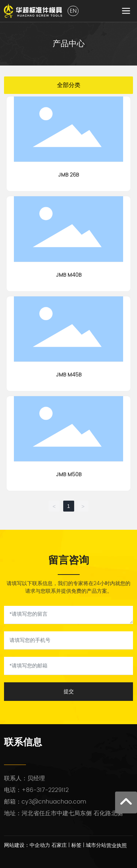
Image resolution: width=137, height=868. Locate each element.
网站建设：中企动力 (27, 845)
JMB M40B (69, 275)
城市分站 (96, 845)
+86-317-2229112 (45, 790)
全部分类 (69, 85)
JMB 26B (68, 175)
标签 (76, 845)
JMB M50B (69, 475)
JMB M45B (69, 375)
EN (73, 11)
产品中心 (69, 44)
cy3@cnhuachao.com (54, 802)
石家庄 (59, 845)
